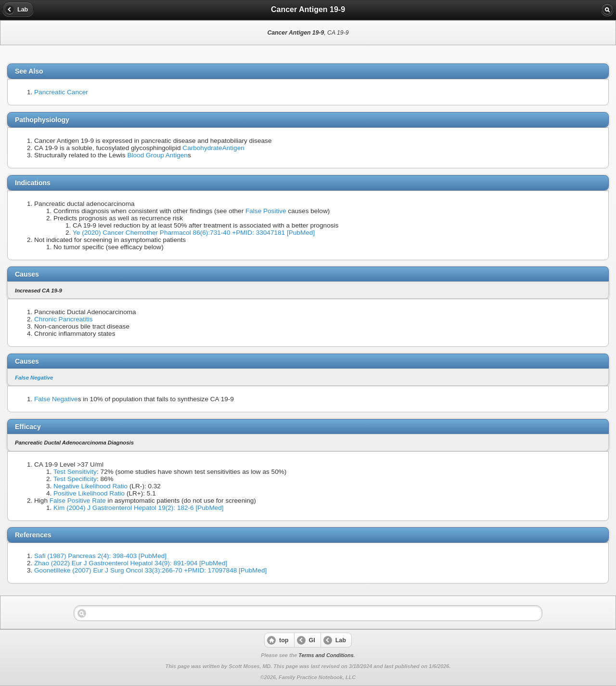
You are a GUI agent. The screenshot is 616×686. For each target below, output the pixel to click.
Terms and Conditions (326, 655)
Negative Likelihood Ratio (90, 486)
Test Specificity (75, 479)
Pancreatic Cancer (61, 92)
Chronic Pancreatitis (64, 319)
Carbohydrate (202, 148)
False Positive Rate (78, 501)
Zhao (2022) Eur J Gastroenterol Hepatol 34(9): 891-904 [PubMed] (131, 563)
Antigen (233, 148)
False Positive (266, 211)
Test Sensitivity (75, 472)
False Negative (34, 378)
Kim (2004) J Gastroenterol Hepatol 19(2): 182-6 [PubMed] (139, 508)
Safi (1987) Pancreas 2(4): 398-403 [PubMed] (100, 556)
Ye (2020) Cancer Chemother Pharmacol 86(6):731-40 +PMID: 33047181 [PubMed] (194, 233)
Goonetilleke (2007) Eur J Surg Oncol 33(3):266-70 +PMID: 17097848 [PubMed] (150, 570)
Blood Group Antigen (157, 155)
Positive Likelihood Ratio (89, 493)
